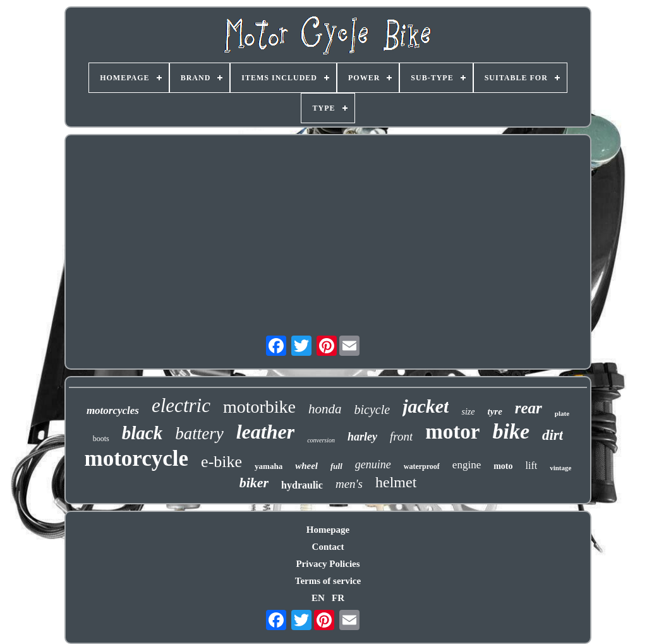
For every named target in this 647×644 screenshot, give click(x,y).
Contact (328, 547)
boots (101, 439)
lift (532, 465)
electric (181, 405)
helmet (396, 482)
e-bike (221, 462)
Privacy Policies (328, 564)
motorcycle (137, 459)
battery (199, 434)
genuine (373, 465)
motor (452, 432)
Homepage (328, 530)
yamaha (269, 466)
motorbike (259, 407)
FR (338, 598)
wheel (306, 466)
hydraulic (302, 485)
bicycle (372, 410)
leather (265, 432)
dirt (553, 435)
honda (325, 409)
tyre (494, 411)
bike (511, 431)
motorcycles (113, 410)
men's (349, 484)
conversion (321, 440)
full (336, 466)
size (468, 412)
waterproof (422, 466)
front (401, 436)
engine (467, 465)
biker (254, 483)
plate (562, 413)
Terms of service (328, 581)
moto (503, 466)
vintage (560, 468)
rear (529, 408)
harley (362, 437)
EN (318, 598)
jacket (426, 406)
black (142, 433)
